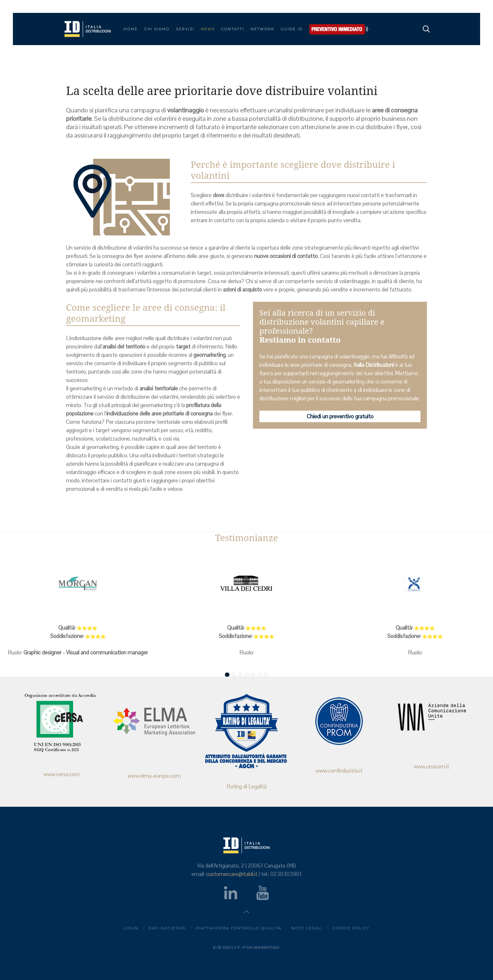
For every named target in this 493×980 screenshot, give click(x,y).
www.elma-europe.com (154, 776)
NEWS (208, 29)
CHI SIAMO (157, 29)
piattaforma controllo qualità (239, 928)
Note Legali (307, 928)
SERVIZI (185, 29)
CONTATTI (233, 29)
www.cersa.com (62, 774)
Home (131, 29)
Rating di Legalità (246, 786)
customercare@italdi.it (232, 874)
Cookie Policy (351, 928)
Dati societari (167, 928)
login (131, 928)
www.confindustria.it (338, 771)
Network (263, 29)
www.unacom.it (431, 766)
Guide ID (292, 29)
